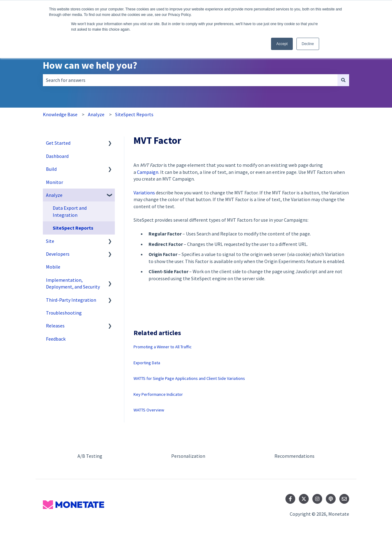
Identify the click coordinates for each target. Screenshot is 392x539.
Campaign (148, 172)
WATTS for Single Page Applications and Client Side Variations (189, 378)
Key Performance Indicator (158, 394)
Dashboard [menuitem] (57, 156)
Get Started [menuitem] (58, 143)
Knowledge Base (60, 114)
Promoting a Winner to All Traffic (163, 347)
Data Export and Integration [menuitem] (70, 211)
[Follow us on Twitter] (304, 499)
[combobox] (190, 80)
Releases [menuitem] (55, 326)
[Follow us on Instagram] (317, 499)
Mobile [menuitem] (53, 267)
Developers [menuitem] (58, 254)
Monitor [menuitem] (55, 182)
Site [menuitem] (50, 241)
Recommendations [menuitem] (294, 456)
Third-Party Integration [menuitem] (71, 300)
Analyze (96, 114)
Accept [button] (282, 44)
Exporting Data (147, 363)
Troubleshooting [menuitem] (64, 313)
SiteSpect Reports (134, 114)
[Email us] (344, 499)
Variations (144, 193)
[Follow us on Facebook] (290, 499)
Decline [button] (308, 44)
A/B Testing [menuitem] (90, 456)
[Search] (343, 80)
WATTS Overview (149, 410)
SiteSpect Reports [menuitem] (73, 228)
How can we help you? (90, 65)
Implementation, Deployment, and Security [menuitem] (73, 283)
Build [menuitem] (51, 169)
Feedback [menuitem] (56, 339)
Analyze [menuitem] (54, 195)
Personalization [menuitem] (188, 456)
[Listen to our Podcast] (331, 499)
